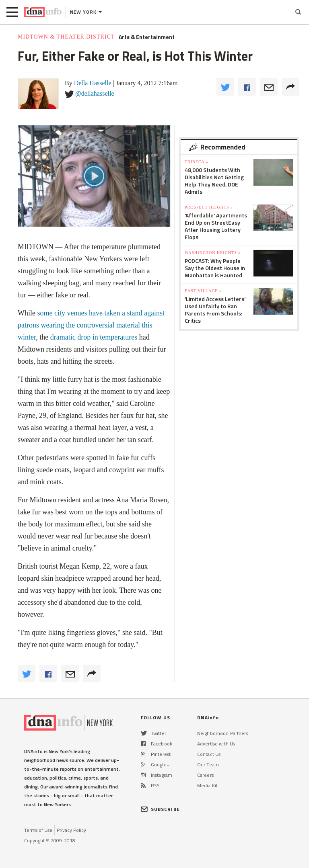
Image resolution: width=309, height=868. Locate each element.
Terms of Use (38, 830)
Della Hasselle (93, 83)
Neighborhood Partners (223, 733)
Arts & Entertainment (147, 37)
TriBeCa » (197, 162)
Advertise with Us (216, 744)
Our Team (208, 765)
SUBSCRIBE (160, 809)
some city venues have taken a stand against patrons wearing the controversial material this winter (91, 325)
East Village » (203, 291)
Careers (205, 775)
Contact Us (209, 754)
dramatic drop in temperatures (94, 337)
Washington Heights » (213, 253)
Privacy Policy (71, 830)
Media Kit (207, 785)
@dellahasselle (95, 93)
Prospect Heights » (209, 207)
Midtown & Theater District (66, 37)
